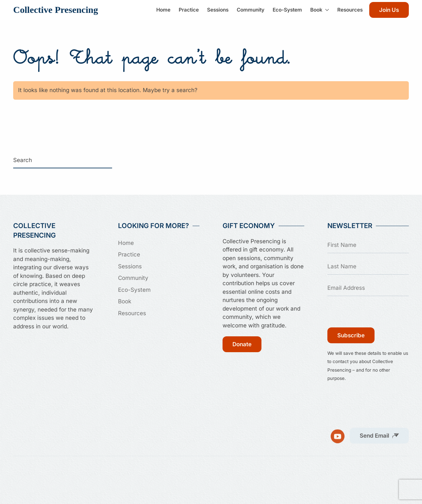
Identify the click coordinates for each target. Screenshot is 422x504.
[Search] (63, 160)
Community (251, 10)
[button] (379, 433)
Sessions (218, 10)
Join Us (389, 10)
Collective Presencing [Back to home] (56, 10)
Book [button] (320, 10)
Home (163, 10)
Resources (350, 10)
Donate (242, 344)
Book (125, 301)
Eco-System (287, 10)
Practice (189, 10)
